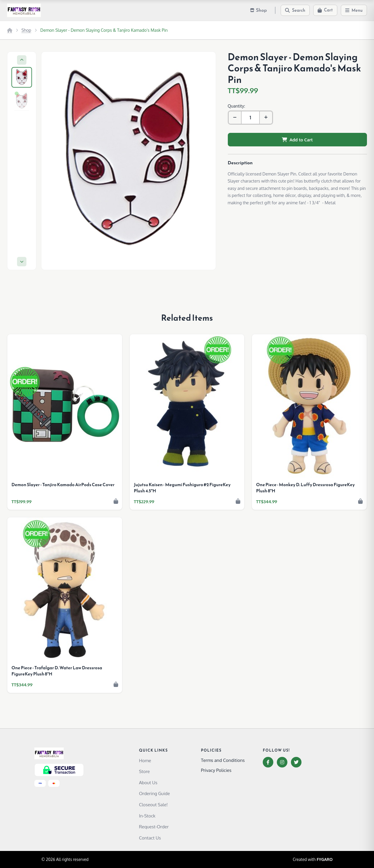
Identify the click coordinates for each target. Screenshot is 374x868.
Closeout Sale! (153, 805)
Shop (26, 30)
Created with (313, 859)
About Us (148, 782)
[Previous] (22, 60)
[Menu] (354, 10)
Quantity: (236, 106)
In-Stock (147, 816)
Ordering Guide (154, 793)
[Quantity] (250, 118)
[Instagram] (282, 762)
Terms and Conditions (223, 760)
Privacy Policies (216, 770)
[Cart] (325, 10)
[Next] (22, 262)
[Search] (295, 10)
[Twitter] (296, 762)
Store (144, 771)
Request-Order (154, 827)
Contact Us (150, 838)
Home (145, 760)
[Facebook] (268, 762)
